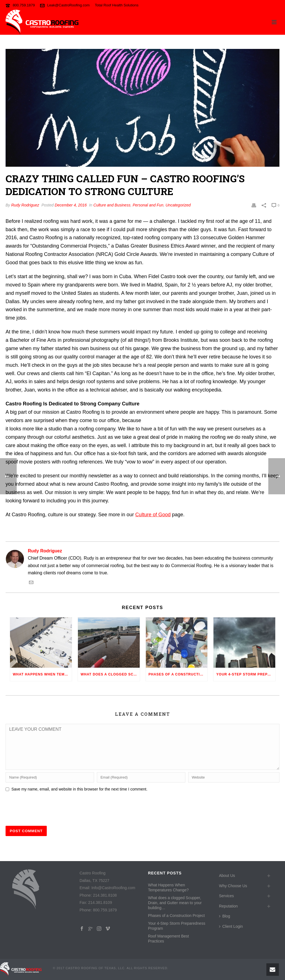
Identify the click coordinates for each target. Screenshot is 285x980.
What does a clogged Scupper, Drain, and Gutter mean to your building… (110, 674)
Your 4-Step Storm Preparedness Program (246, 674)
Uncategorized (178, 205)
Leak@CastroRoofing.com (68, 5)
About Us (227, 876)
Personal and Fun (148, 205)
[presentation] (48, 808)
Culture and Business (112, 205)
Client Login (231, 926)
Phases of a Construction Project (178, 674)
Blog (225, 916)
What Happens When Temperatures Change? (42, 674)
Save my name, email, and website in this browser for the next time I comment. (79, 789)
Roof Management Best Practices (169, 939)
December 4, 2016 (71, 205)
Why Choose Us (233, 886)
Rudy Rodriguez (25, 205)
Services (227, 896)
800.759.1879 (24, 5)
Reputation (229, 906)
